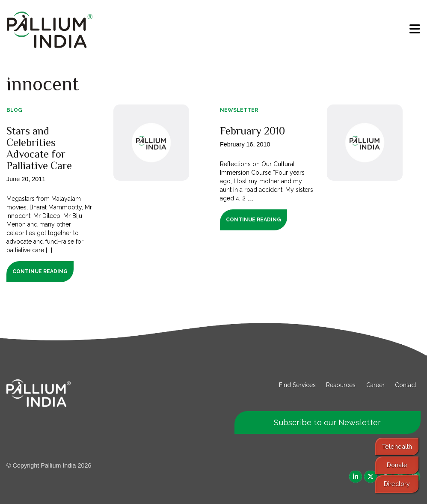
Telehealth (397, 446)
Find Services (297, 385)
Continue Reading (40, 271)
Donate (397, 465)
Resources (341, 385)
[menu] (415, 29)
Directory (397, 484)
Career (375, 385)
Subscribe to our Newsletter (327, 422)
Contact (406, 385)
